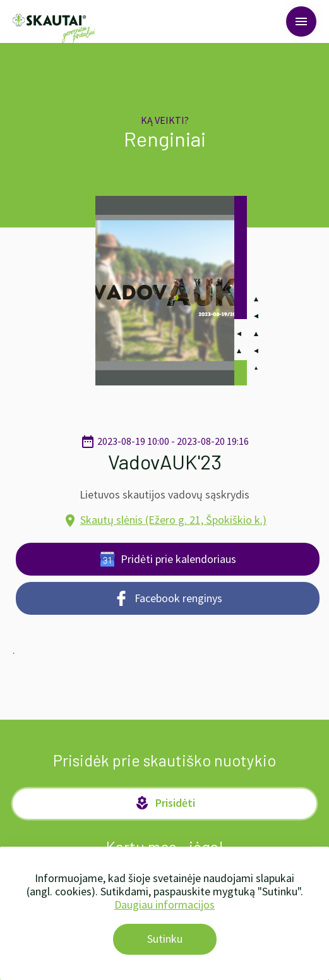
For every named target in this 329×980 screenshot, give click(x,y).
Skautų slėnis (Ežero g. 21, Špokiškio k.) (173, 520)
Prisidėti (165, 803)
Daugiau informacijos (164, 904)
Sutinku (165, 939)
